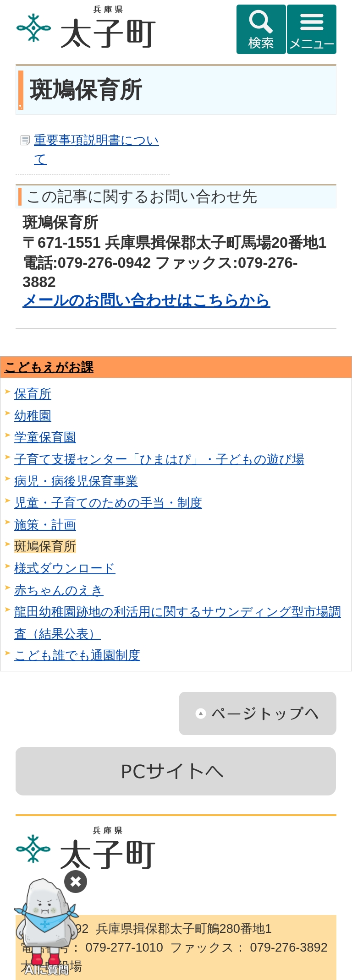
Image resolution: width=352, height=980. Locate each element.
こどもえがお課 (49, 367)
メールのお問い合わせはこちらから (146, 300)
